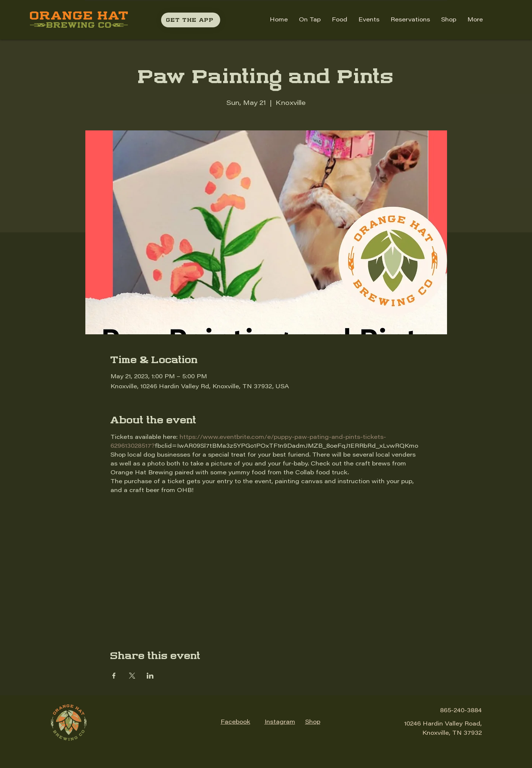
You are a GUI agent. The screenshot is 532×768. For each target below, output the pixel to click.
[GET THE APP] (191, 20)
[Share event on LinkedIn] (150, 676)
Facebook (235, 722)
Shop (313, 722)
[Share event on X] (132, 676)
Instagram (280, 722)
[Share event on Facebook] (114, 676)
